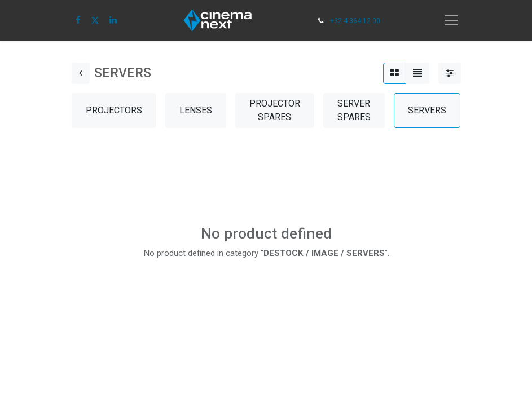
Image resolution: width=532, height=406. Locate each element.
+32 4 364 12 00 (355, 21)
